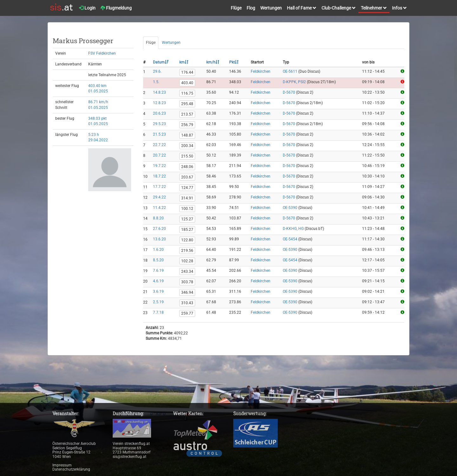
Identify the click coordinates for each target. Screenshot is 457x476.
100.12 (187, 209)
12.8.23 (159, 103)
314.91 (187, 198)
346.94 (187, 292)
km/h (213, 62)
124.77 (187, 188)
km (184, 62)
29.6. (157, 71)
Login (87, 8)
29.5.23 (159, 124)
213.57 (187, 114)
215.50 (187, 156)
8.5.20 (158, 260)
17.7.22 (159, 187)
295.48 (187, 104)
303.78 (187, 282)
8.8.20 (158, 218)
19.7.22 (159, 166)
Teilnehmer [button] (374, 8)
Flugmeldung (116, 8)
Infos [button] (399, 8)
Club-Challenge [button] (339, 8)
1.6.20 (158, 250)
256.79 (187, 125)
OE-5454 (290, 239)
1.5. (156, 82)
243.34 (187, 272)
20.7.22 (159, 155)
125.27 (187, 219)
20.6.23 (159, 113)
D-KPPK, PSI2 (294, 82)
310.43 (187, 303)
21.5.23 (159, 134)
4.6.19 (158, 281)
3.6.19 (158, 292)
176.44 (187, 72)
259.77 (187, 313)
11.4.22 (159, 208)
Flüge (236, 8)
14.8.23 (159, 92)
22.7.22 (159, 145)
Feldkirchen (261, 71)
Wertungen (271, 8)
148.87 (187, 135)
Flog (251, 8)
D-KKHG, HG (293, 229)
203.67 (187, 177)
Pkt (234, 62)
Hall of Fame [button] (302, 8)
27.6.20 (159, 229)
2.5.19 (158, 302)
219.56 (187, 251)
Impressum (62, 465)
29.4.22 (159, 197)
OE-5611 (290, 71)
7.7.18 (158, 312)
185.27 (187, 230)
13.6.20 (159, 239)
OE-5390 (290, 208)
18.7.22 (159, 176)
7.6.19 (158, 271)
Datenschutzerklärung (71, 469)
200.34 (187, 146)
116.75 (187, 93)
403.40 (187, 83)
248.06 (187, 167)
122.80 (187, 240)
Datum (161, 62)
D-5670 (289, 92)
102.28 (187, 261)
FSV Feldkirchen (102, 53)
